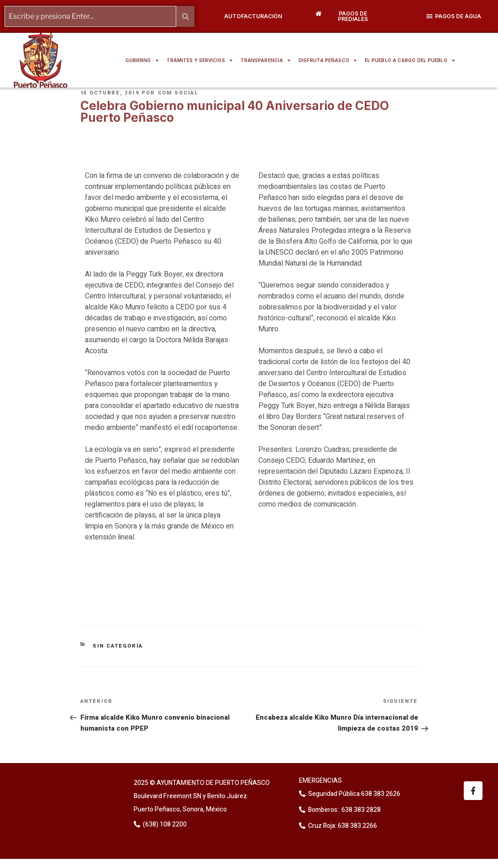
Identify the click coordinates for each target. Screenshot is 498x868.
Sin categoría (118, 646)
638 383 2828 (360, 810)
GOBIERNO (142, 60)
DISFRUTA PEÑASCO (328, 60)
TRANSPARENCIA (265, 60)
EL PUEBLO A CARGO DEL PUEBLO (410, 60)
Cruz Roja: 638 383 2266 (343, 826)
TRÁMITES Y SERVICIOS (199, 60)
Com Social (178, 93)
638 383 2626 (380, 794)
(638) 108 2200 (164, 824)
